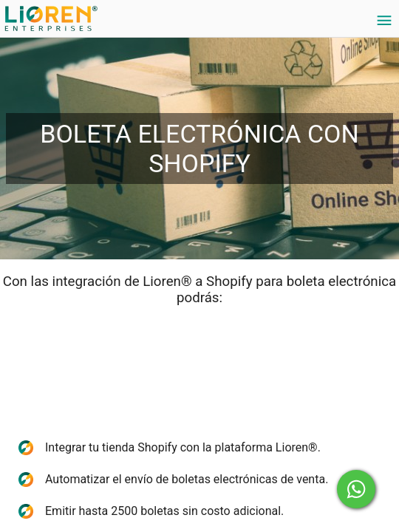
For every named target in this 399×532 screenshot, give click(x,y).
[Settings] (384, 21)
